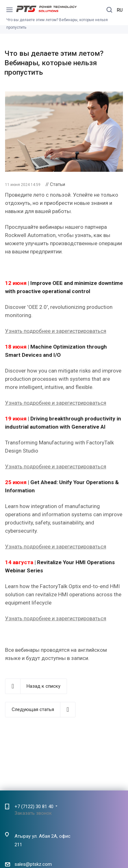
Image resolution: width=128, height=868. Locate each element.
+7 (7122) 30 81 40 (34, 807)
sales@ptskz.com (33, 865)
